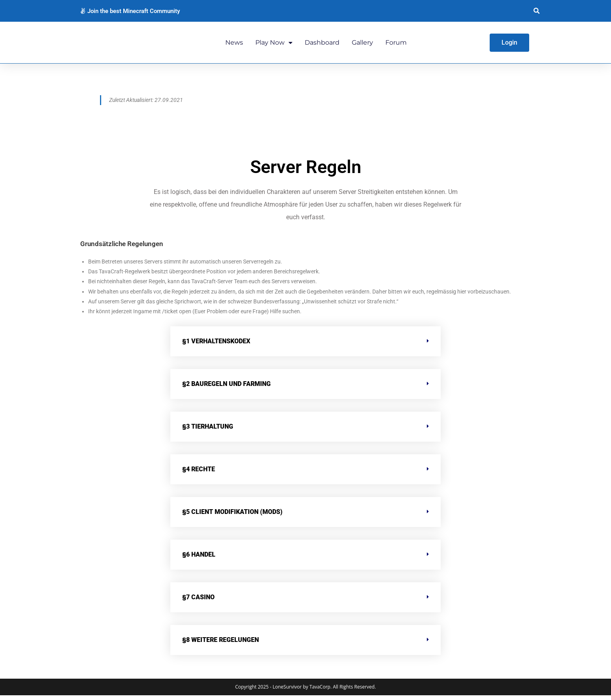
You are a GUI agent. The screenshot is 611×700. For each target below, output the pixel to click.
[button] (537, 11)
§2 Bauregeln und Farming (226, 389)
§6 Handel (199, 559)
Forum (396, 44)
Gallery (362, 44)
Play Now (274, 45)
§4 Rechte (199, 474)
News (234, 44)
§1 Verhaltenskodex (216, 346)
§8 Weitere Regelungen (221, 644)
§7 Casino (198, 602)
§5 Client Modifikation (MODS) (232, 517)
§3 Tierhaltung (208, 431)
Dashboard (322, 44)
